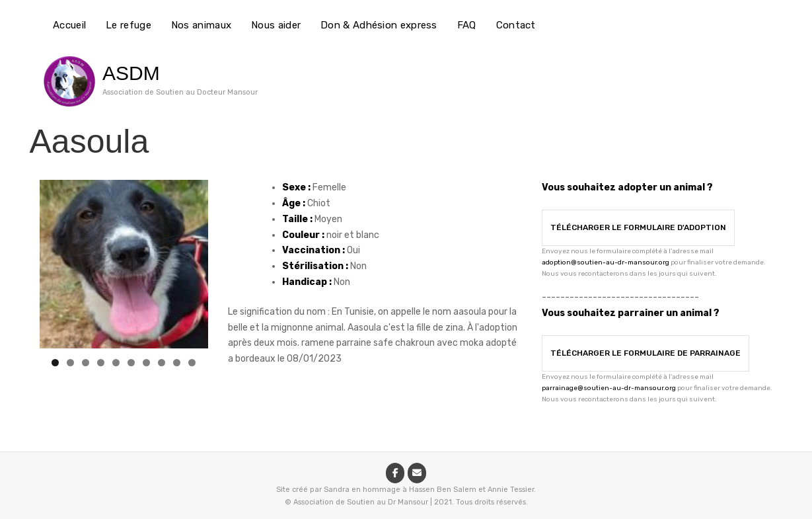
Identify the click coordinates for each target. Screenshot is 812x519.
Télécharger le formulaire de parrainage (646, 353)
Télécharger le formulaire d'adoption (638, 227)
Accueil (69, 25)
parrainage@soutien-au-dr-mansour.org (609, 388)
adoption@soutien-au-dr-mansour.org (606, 262)
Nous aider (276, 25)
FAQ (467, 25)
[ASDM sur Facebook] (395, 473)
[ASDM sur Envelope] (417, 473)
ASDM (131, 73)
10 (192, 363)
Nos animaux (201, 25)
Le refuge (129, 25)
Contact (516, 25)
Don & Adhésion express (379, 25)
